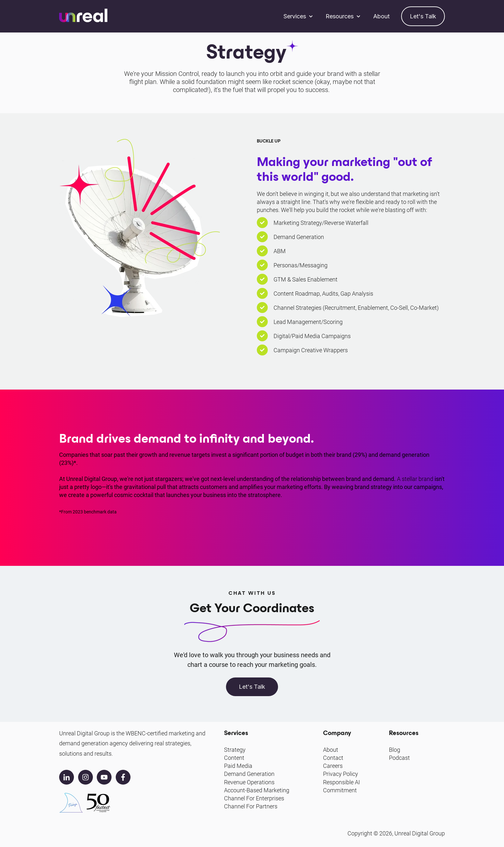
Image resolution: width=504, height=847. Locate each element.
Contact (333, 758)
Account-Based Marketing (257, 790)
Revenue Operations (249, 782)
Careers (333, 766)
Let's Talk (423, 16)
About (381, 16)
